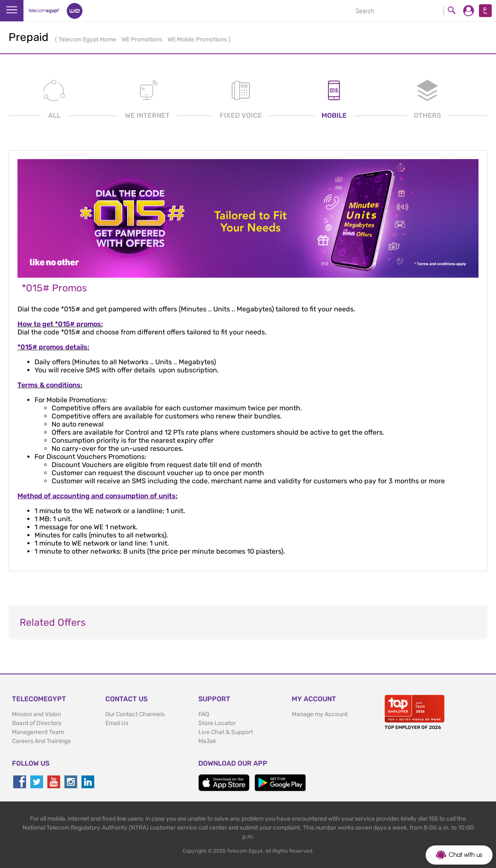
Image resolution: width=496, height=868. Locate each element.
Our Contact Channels (135, 714)
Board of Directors (37, 723)
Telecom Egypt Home (88, 39)
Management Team (38, 732)
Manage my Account (320, 714)
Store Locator (217, 723)
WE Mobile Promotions (198, 39)
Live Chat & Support (226, 732)
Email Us (117, 723)
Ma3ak (207, 741)
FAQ (204, 714)
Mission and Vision (36, 714)
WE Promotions (142, 39)
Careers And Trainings (41, 741)
